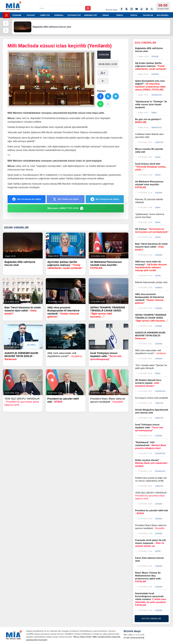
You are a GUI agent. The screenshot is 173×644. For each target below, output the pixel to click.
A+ (103, 73)
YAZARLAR (148, 15)
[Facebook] (121, 9)
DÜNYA (134, 15)
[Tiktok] (142, 9)
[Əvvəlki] (6, 23)
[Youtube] (137, 9)
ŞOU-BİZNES (163, 15)
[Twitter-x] (127, 9)
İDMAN (106, 15)
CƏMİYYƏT (45, 15)
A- (103, 81)
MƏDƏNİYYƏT (91, 15)
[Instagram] (132, 9)
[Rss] (152, 9)
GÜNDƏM (17, 15)
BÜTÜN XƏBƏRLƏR (152, 618)
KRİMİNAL (59, 15)
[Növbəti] (6, 30)
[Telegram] (147, 9)
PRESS (120, 15)
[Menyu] (6, 15)
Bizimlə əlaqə (112, 10)
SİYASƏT (31, 15)
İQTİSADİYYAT (74, 15)
